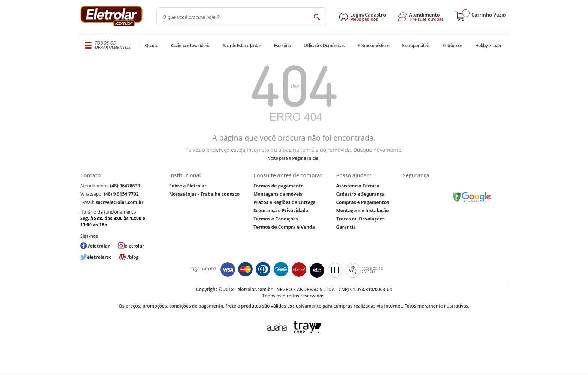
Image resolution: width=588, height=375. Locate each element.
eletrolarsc (99, 257)
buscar (317, 17)
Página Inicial (306, 158)
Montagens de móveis (278, 194)
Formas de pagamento (279, 186)
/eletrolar (99, 246)
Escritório (282, 46)
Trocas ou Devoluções (360, 219)
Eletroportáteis (415, 46)
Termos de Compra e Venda (284, 227)
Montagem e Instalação (362, 211)
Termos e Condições (276, 219)
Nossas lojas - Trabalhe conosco (204, 194)
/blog (133, 257)
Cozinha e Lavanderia (191, 46)
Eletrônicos (452, 46)
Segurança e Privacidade (281, 211)
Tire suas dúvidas (426, 19)
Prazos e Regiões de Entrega (285, 202)
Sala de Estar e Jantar (242, 46)
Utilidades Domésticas (324, 46)
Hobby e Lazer (488, 46)
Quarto (151, 46)
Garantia (346, 227)
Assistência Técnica (358, 186)
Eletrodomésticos (373, 46)
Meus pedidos (364, 19)
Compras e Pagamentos (362, 202)
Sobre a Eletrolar (188, 186)
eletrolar (134, 246)
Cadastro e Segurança (360, 194)
